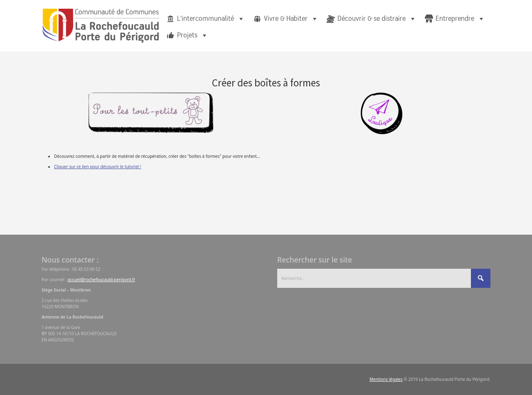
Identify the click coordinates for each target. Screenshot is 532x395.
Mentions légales (386, 379)
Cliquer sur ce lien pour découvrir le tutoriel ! (97, 167)
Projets (193, 35)
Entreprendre (460, 19)
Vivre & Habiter (291, 19)
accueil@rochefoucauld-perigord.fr (101, 280)
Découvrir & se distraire (377, 19)
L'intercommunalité (211, 19)
